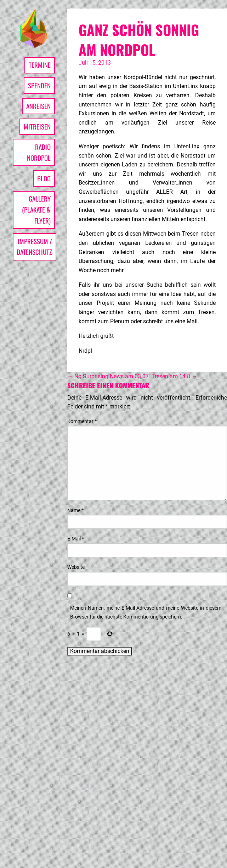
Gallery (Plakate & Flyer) (36, 209)
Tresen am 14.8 (174, 376)
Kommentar (82, 421)
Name (75, 510)
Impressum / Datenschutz (34, 247)
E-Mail (76, 539)
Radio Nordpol (39, 152)
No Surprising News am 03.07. (109, 376)
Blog (44, 178)
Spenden (39, 85)
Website (76, 567)
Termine (40, 65)
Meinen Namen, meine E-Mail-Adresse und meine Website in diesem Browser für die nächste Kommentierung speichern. (146, 612)
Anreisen (38, 106)
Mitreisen (37, 127)
